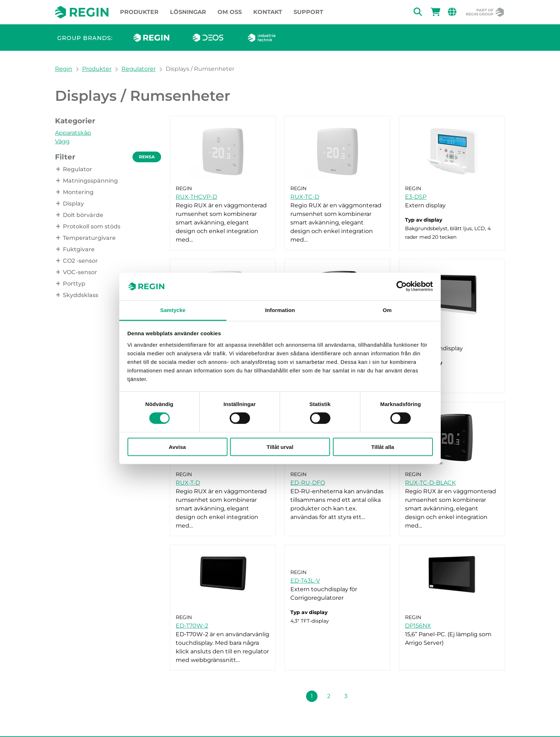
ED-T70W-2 (192, 626)
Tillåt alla (383, 447)
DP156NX (418, 626)
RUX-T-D (188, 483)
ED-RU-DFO (308, 483)
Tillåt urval (280, 447)
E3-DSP (416, 197)
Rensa (147, 157)
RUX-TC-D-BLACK (430, 483)
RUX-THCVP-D (196, 197)
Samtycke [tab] (173, 310)
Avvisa (177, 447)
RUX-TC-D (305, 197)
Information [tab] (280, 310)
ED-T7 (413, 340)
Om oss (230, 12)
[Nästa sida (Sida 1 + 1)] (363, 696)
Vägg (62, 141)
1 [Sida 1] (312, 696)
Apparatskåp (73, 133)
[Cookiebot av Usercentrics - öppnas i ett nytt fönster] (402, 286)
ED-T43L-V (305, 581)
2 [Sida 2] (329, 696)
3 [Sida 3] (346, 696)
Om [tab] (387, 310)
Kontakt (268, 12)
